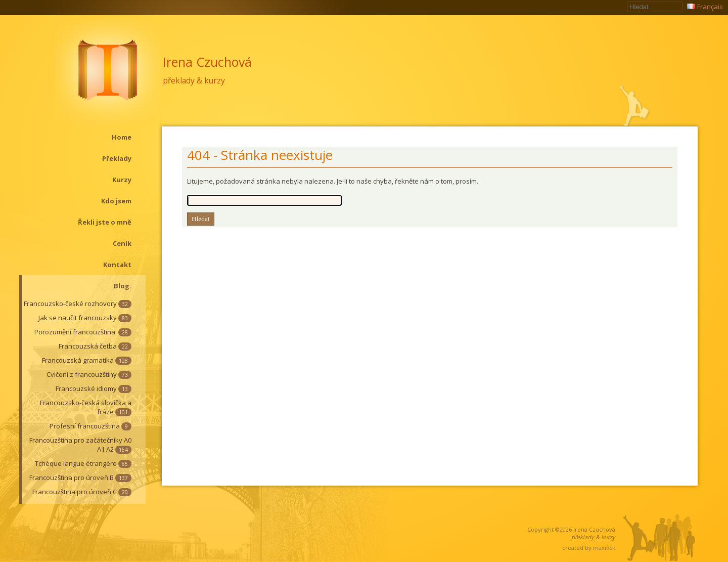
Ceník (122, 243)
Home (122, 137)
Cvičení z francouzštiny (89, 374)
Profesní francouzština (90, 426)
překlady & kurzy (194, 80)
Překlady (117, 158)
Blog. (123, 286)
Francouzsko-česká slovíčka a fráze (86, 407)
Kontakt (117, 265)
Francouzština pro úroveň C (82, 492)
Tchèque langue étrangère (83, 463)
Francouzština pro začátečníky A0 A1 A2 (80, 445)
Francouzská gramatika (87, 360)
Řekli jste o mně (105, 222)
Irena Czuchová (207, 62)
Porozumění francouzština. (83, 332)
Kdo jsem (116, 201)
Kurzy (122, 180)
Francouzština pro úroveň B (80, 478)
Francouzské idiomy (94, 388)
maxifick (604, 548)
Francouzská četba (95, 346)
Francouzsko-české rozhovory (78, 304)
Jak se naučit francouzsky (85, 318)
